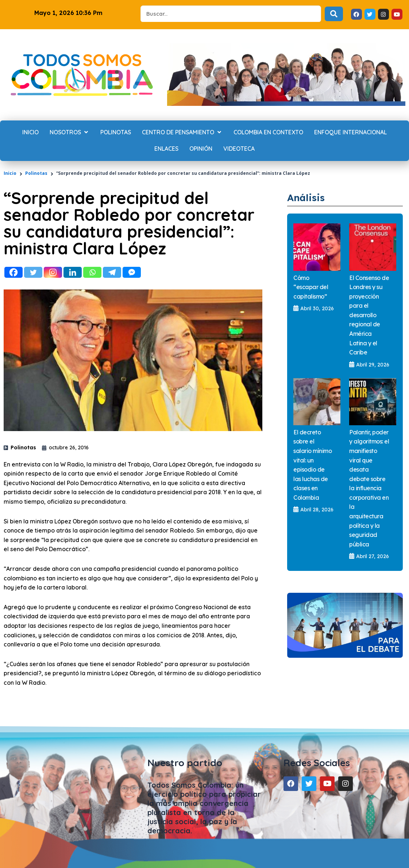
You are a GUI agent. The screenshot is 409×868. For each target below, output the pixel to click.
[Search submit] (334, 14)
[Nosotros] (70, 132)
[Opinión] (201, 149)
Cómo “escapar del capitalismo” (311, 287)
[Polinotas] (116, 132)
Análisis (310, 197)
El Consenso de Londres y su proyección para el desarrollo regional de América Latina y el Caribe (369, 315)
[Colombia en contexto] (268, 132)
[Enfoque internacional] (350, 132)
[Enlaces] (166, 149)
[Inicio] (30, 132)
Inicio (10, 173)
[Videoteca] (239, 149)
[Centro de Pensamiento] (182, 132)
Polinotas (36, 173)
